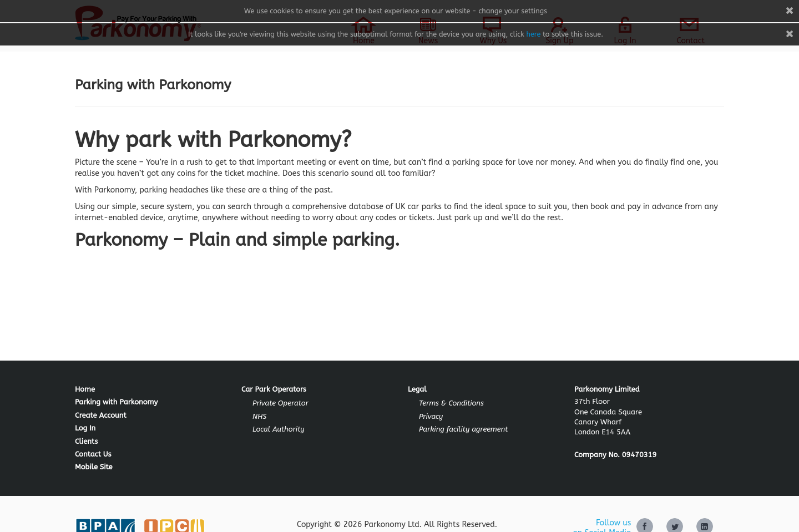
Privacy (431, 416)
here (533, 34)
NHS (259, 416)
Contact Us (93, 454)
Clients (86, 441)
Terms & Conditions (451, 403)
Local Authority (279, 429)
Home (85, 389)
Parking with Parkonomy (116, 402)
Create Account (101, 415)
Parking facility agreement (463, 429)
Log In (85, 428)
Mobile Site (93, 467)
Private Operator (280, 403)
